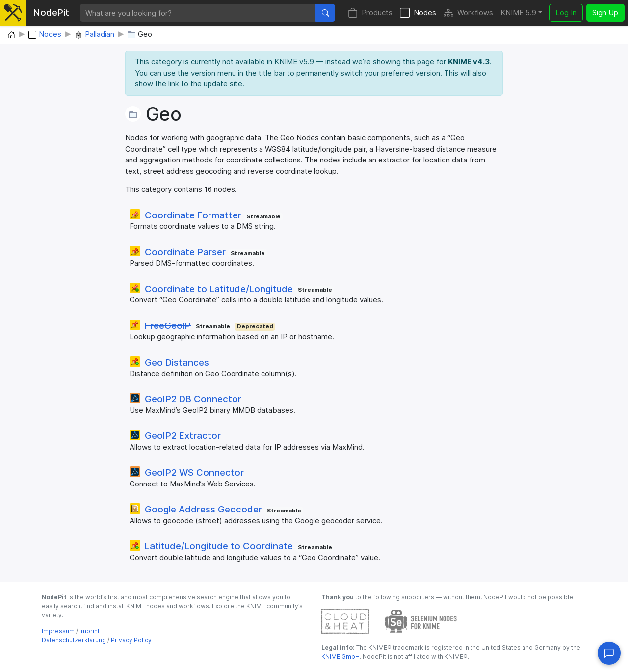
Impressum (58, 631)
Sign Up (605, 13)
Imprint (90, 631)
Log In (566, 13)
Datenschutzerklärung (74, 640)
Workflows (468, 13)
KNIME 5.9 (518, 13)
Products (370, 13)
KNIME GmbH (340, 657)
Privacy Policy (131, 640)
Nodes (418, 13)
